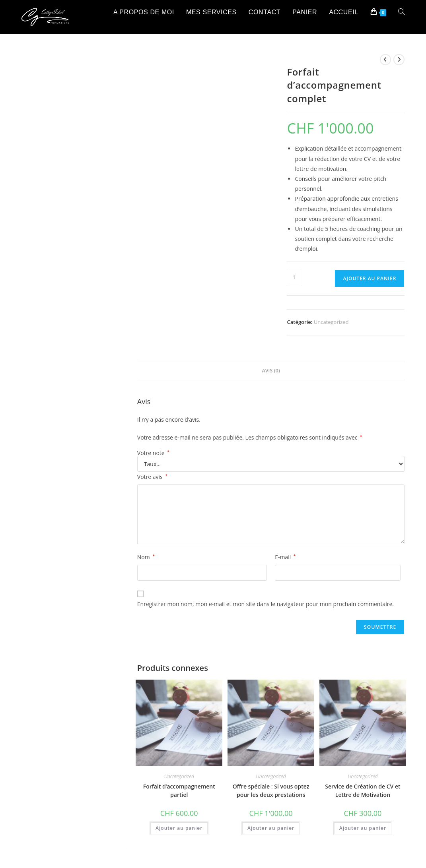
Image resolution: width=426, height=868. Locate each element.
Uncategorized (331, 322)
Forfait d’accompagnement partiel (179, 790)
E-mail (285, 557)
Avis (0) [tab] (271, 371)
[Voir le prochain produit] (399, 60)
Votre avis (152, 477)
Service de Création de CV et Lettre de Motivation (363, 790)
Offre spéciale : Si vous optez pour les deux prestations (271, 790)
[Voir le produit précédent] (385, 60)
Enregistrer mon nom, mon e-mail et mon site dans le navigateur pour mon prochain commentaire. (266, 604)
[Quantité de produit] (294, 277)
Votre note (153, 453)
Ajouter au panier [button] (179, 828)
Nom (146, 557)
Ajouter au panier (370, 278)
